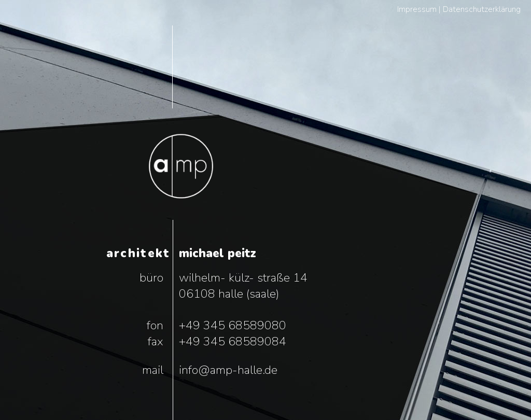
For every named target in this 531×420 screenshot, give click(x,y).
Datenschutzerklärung (482, 9)
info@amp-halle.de (228, 370)
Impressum (417, 9)
